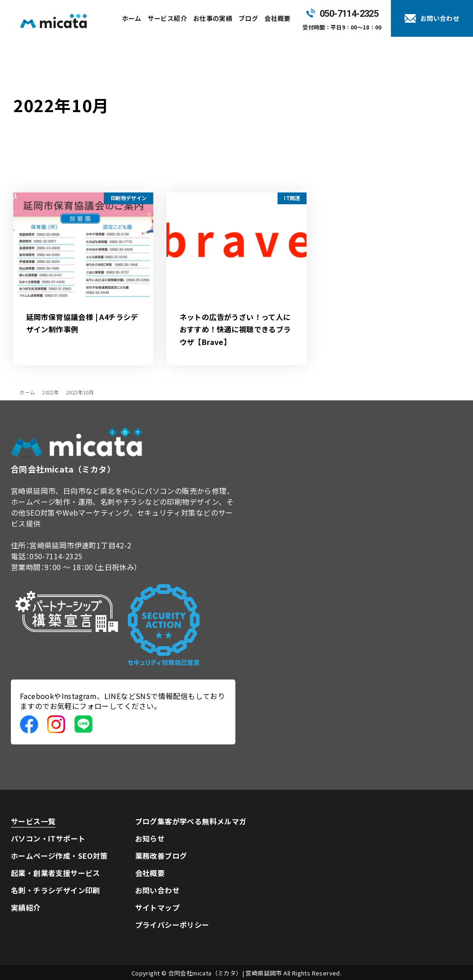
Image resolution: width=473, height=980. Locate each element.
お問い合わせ (157, 890)
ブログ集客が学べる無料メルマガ (191, 821)
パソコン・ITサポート (48, 838)
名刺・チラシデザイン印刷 (56, 890)
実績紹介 (26, 907)
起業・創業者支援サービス (56, 873)
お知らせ (150, 838)
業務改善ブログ (161, 856)
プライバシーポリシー (172, 925)
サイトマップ (157, 907)
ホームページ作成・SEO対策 (59, 856)
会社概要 (150, 873)
